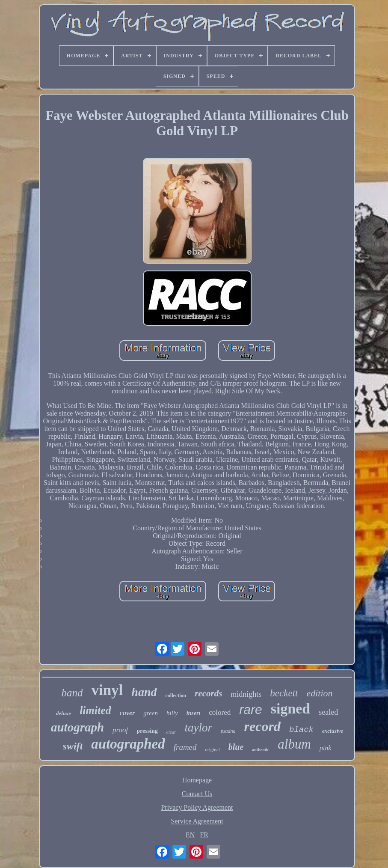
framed (185, 747)
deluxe (64, 713)
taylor (198, 728)
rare (250, 709)
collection (176, 696)
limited (95, 710)
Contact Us (197, 794)
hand (144, 692)
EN (190, 835)
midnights (246, 694)
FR (204, 835)
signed (291, 709)
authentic (261, 750)
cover (127, 713)
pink (326, 748)
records (208, 693)
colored (220, 712)
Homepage (197, 780)
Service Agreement (197, 821)
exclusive (333, 731)
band (72, 693)
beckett (284, 693)
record (262, 726)
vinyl (107, 690)
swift (73, 746)
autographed (128, 744)
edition (319, 693)
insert (194, 713)
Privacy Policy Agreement (197, 807)
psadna (228, 731)
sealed (328, 712)
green (151, 713)
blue (236, 747)
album (294, 744)
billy (172, 713)
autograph (77, 727)
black (301, 730)
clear (171, 732)
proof (120, 730)
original (213, 749)
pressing (147, 731)
